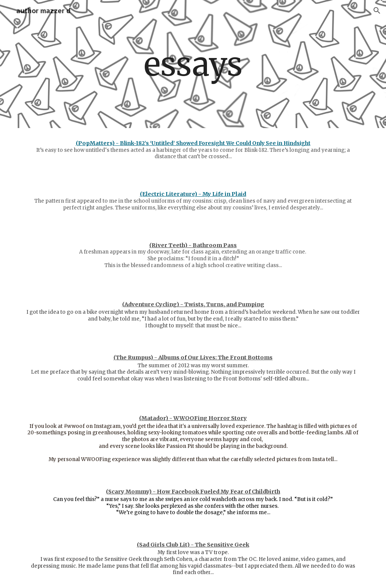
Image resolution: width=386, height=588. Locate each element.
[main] (193, 64)
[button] (377, 11)
